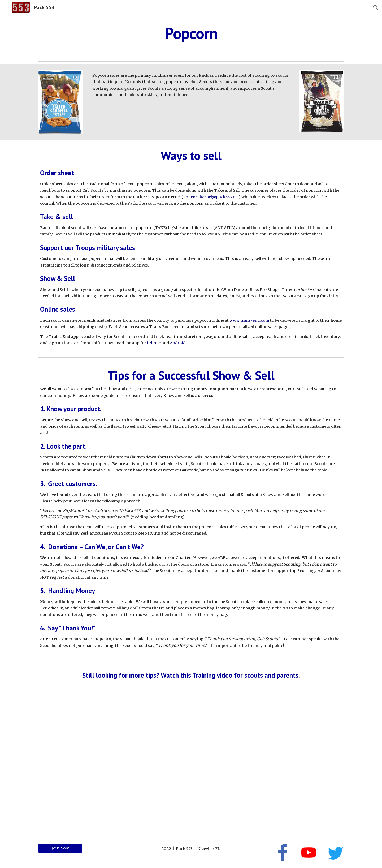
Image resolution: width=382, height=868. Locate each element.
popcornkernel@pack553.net (211, 197)
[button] (376, 7)
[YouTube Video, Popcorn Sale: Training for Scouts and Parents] (191, 760)
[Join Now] (60, 848)
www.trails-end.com (249, 320)
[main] (191, 33)
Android (178, 343)
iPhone (154, 343)
